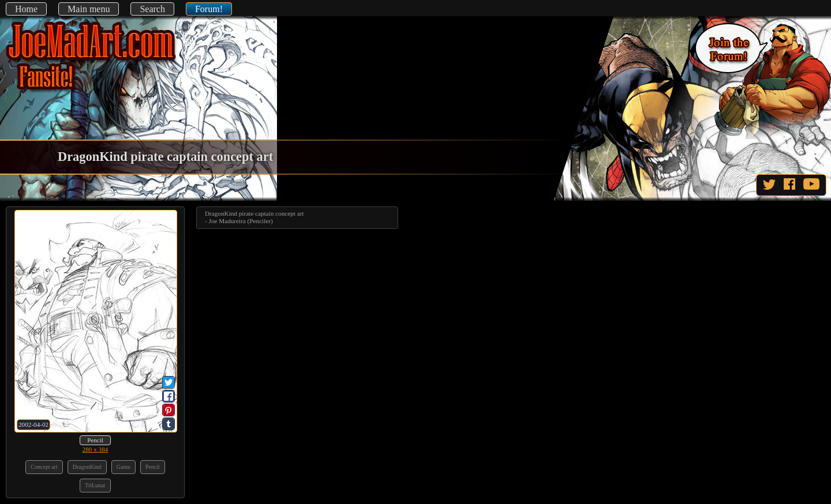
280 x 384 (96, 449)
